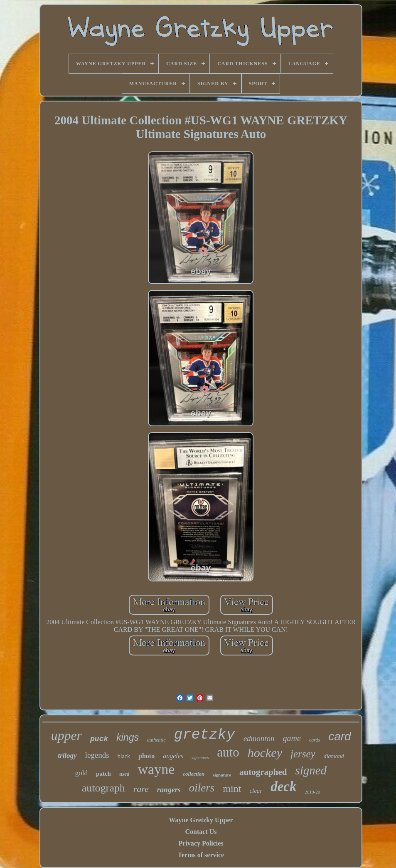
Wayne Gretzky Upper (201, 820)
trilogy (67, 755)
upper (66, 735)
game (292, 738)
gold (81, 773)
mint (232, 789)
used (124, 774)
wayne (156, 769)
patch (103, 774)
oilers (202, 788)
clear (256, 791)
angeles (173, 756)
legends (97, 755)
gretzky (205, 735)
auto (228, 752)
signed (311, 770)
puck (99, 739)
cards (315, 740)
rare (141, 789)
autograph (103, 788)
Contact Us (201, 832)
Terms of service (201, 855)
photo (146, 756)
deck (283, 786)
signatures (200, 758)
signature (222, 775)
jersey (303, 754)
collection (194, 774)
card (339, 736)
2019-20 (313, 792)
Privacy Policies (201, 843)
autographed (263, 772)
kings (128, 737)
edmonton (259, 738)
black (124, 756)
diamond (334, 756)
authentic (156, 740)
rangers (169, 790)
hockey (265, 753)
